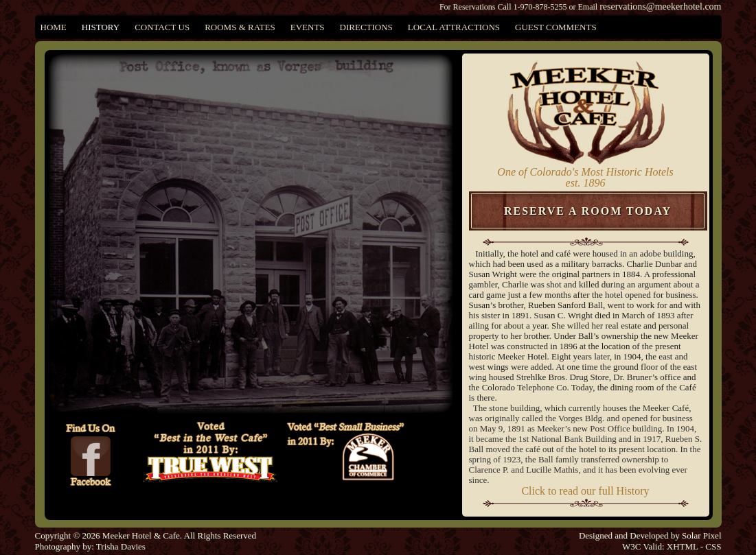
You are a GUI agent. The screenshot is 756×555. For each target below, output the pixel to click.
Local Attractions (454, 27)
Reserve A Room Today (588, 211)
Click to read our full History (585, 491)
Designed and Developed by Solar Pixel (650, 535)
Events (308, 27)
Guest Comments (556, 27)
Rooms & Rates (240, 27)
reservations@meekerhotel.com (660, 7)
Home (54, 27)
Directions (366, 27)
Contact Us (162, 27)
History (101, 27)
